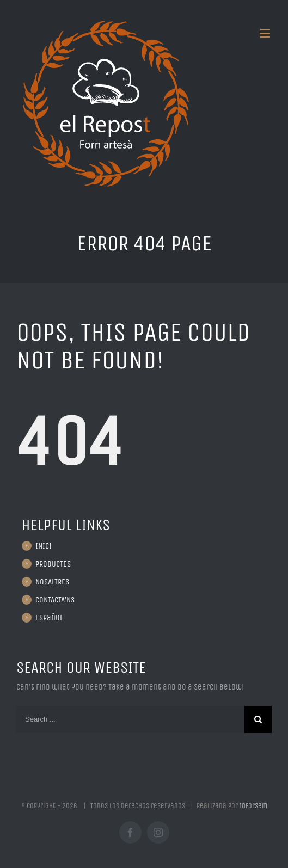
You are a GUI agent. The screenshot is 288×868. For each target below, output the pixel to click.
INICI (44, 546)
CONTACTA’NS (55, 600)
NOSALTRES (52, 582)
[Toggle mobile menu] (266, 33)
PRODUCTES (53, 564)
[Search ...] (130, 719)
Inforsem (253, 806)
